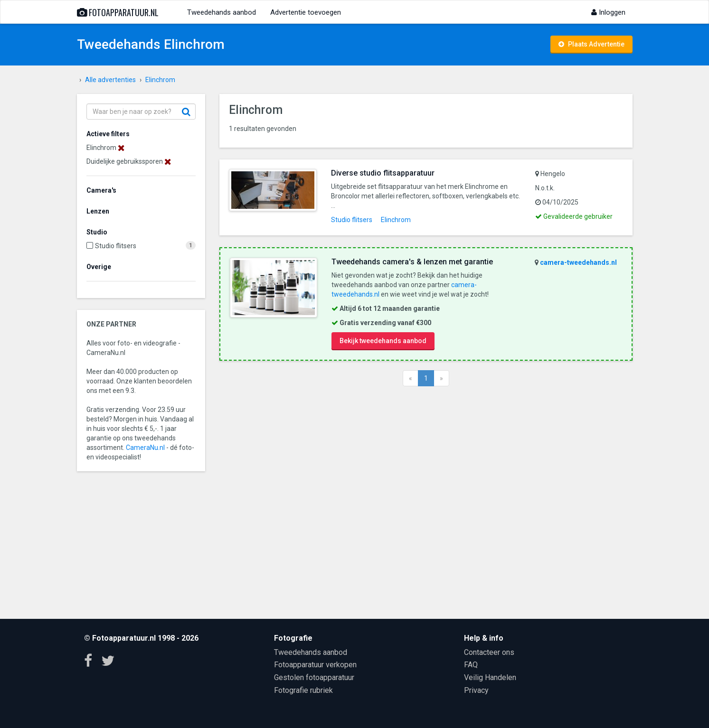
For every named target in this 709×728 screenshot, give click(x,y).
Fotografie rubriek (303, 690)
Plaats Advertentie (591, 44)
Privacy (476, 690)
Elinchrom (396, 220)
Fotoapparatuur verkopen (315, 665)
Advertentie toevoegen (306, 12)
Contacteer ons (489, 652)
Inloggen (608, 12)
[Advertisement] (426, 501)
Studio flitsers (116, 246)
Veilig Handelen (490, 677)
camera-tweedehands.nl (578, 262)
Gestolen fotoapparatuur (314, 677)
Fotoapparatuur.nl (118, 12)
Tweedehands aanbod (222, 12)
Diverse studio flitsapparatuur (383, 173)
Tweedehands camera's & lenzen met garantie (412, 262)
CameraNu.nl (145, 448)
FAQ (471, 665)
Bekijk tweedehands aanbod (383, 341)
